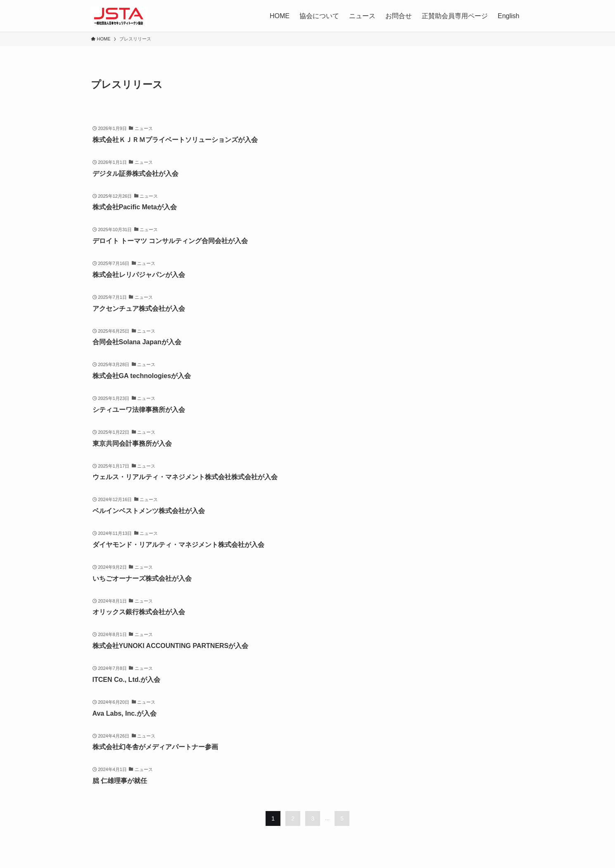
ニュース (362, 16)
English (508, 16)
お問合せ (399, 16)
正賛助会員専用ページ (455, 16)
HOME (280, 16)
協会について (319, 16)
